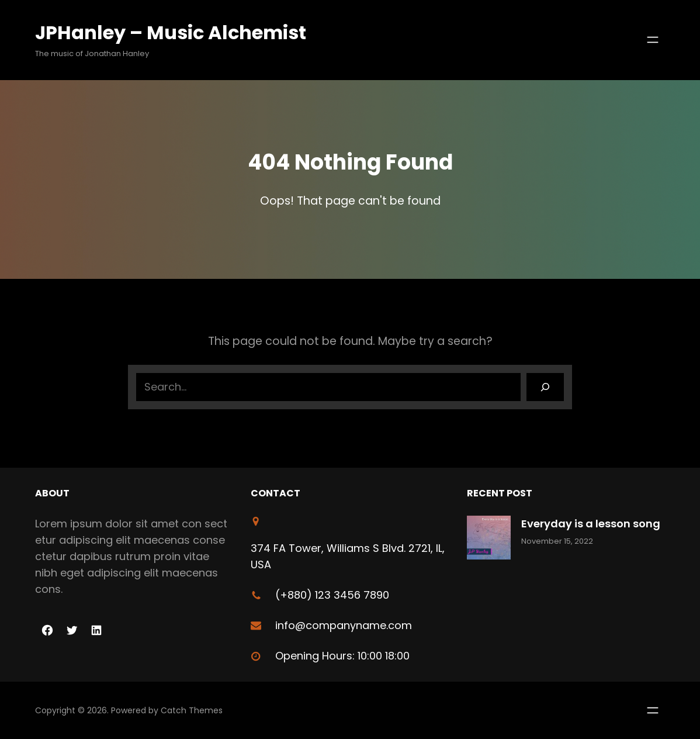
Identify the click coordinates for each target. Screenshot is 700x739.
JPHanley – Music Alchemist (171, 32)
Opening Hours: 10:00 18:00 (342, 656)
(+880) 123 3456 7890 (332, 595)
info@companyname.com (344, 625)
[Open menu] (653, 40)
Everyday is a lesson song (591, 524)
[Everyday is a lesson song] (489, 540)
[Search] (545, 387)
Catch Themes (192, 710)
